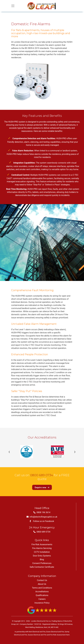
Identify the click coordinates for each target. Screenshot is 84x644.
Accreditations (42, 592)
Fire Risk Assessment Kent (60, 635)
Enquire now (42, 487)
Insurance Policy (42, 603)
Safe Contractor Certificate (42, 567)
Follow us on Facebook (42, 521)
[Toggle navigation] (13, 6)
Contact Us (42, 580)
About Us (42, 584)
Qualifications (42, 595)
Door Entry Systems (42, 556)
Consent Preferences (42, 563)
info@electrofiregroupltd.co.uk (42, 517)
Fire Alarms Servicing (42, 548)
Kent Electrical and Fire (37, 632)
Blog (42, 559)
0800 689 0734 (42, 475)
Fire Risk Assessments (42, 544)
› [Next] (75, 452)
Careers (42, 599)
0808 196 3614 (42, 512)
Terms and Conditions (42, 588)
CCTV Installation (42, 552)
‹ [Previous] (9, 452)
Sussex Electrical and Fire (37, 635)
